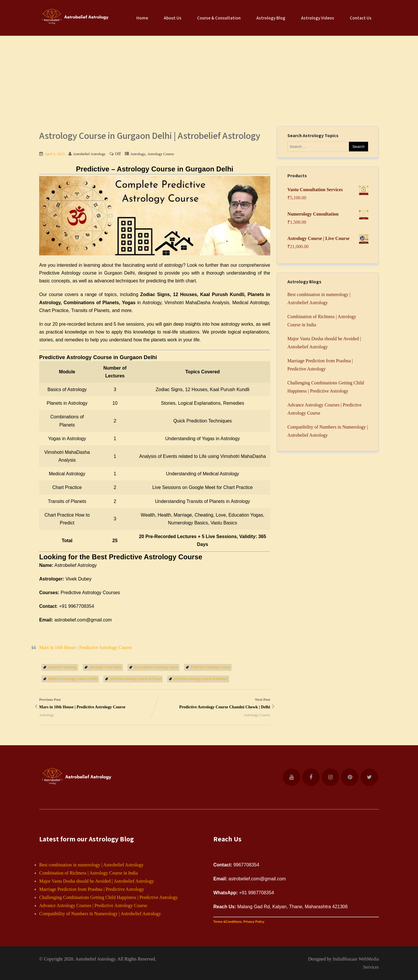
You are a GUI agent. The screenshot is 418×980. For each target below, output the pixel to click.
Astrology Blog (271, 18)
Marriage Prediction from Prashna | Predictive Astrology (92, 889)
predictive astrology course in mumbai (201, 679)
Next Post (212, 704)
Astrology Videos (318, 18)
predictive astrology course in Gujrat (136, 679)
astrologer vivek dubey (105, 667)
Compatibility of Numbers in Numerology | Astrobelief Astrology (100, 914)
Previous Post (97, 704)
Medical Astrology (251, 303)
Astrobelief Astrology (95, 959)
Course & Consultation (219, 18)
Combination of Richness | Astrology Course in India (89, 873)
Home (142, 18)
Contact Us (361, 18)
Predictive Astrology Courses (90, 593)
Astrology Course (161, 154)
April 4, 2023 (54, 154)
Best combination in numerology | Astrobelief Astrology (91, 865)
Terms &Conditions (228, 922)
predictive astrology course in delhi (73, 679)
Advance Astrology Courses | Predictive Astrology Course (93, 905)
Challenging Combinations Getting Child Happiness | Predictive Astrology (108, 897)
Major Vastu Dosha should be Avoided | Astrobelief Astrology (97, 881)
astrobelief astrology (62, 667)
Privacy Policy (254, 922)
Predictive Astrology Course (210, 667)
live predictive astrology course (156, 667)
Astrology (138, 154)
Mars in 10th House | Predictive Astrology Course (85, 647)
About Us (173, 18)
